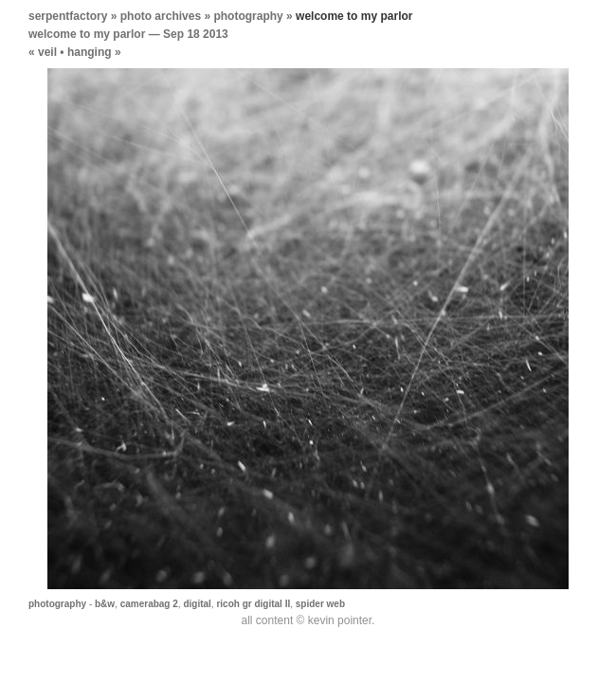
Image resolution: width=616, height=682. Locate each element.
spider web (320, 604)
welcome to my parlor (87, 34)
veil (47, 52)
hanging (90, 52)
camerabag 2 (149, 604)
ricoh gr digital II (253, 604)
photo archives (161, 16)
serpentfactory (68, 16)
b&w (105, 604)
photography (248, 16)
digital (197, 604)
